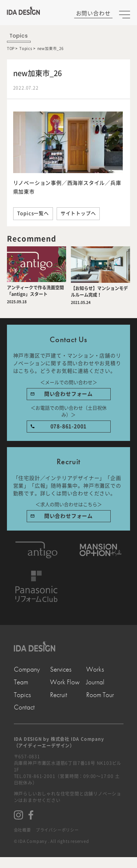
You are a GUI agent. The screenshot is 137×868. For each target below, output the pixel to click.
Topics (26, 48)
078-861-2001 (69, 426)
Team (21, 682)
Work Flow (65, 682)
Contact (24, 707)
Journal (95, 682)
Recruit (59, 695)
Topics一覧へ (33, 213)
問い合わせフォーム (68, 394)
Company (27, 669)
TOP (11, 48)
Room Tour (100, 695)
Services (61, 669)
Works (95, 669)
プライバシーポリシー (57, 830)
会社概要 (22, 830)
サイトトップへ (78, 213)
